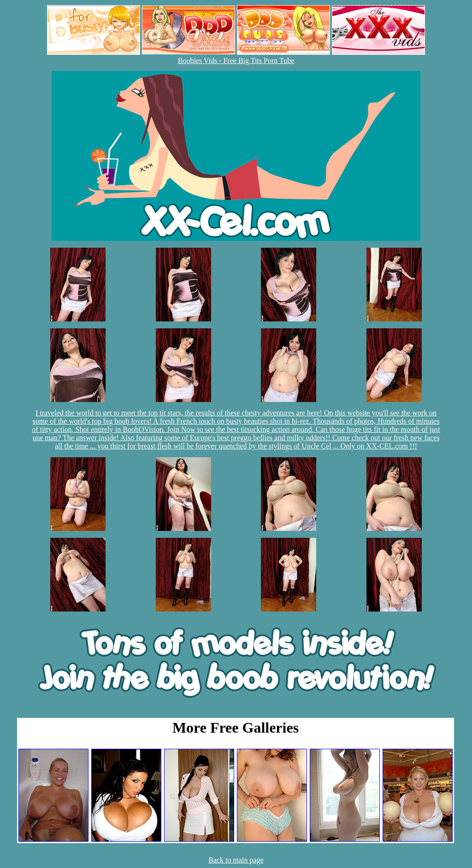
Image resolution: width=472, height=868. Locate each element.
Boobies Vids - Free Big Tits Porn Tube (236, 61)
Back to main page (236, 860)
